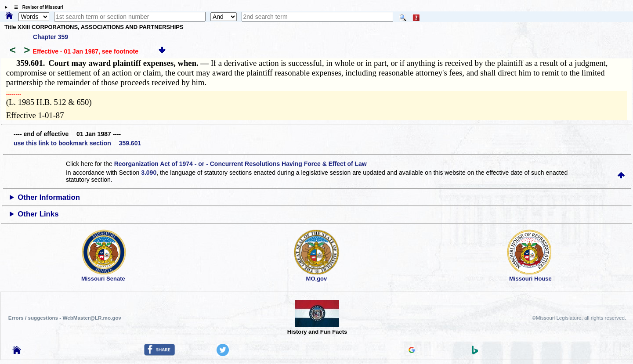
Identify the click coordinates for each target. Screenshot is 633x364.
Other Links (38, 214)
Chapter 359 (51, 37)
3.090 (149, 173)
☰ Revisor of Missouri (36, 7)
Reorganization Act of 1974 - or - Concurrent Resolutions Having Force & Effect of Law (241, 164)
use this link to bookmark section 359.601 (77, 143)
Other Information (49, 197)
